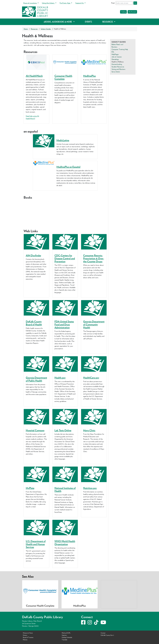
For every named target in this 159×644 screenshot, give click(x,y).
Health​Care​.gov (91, 378)
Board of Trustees (28, 637)
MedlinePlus (89, 76)
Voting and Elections (118, 69)
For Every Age (65, 3)
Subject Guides (46, 29)
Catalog (123, 12)
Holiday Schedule (67, 637)
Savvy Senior (116, 72)
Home (26, 29)
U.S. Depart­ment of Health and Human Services (36, 544)
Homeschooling (117, 64)
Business (114, 47)
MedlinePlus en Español (68, 167)
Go (135, 3)
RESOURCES (108, 22)
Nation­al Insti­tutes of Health (65, 490)
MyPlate (30, 488)
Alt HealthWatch (34, 76)
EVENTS (88, 22)
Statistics (64, 635)
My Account (132, 12)
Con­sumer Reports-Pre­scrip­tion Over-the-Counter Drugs (94, 258)
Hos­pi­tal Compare (35, 430)
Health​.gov (60, 378)
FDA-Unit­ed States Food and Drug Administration (64, 324)
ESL (113, 52)
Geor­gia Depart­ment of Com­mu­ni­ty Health (94, 324)
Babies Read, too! (117, 44)
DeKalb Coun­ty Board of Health (34, 323)
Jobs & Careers (117, 57)
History (25, 635)
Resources (34, 29)
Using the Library (48, 3)
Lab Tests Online (63, 430)
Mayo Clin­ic (89, 430)
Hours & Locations (30, 3)
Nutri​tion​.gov (90, 488)
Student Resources (118, 67)
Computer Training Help (120, 49)
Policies (25, 640)
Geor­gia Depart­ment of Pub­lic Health (36, 379)
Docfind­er (33, 255)
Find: (113, 3)
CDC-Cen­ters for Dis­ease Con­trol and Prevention (65, 258)
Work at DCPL (66, 633)
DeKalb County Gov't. (107, 635)
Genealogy (115, 59)
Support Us (80, 3)
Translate (64, 640)
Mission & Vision (28, 633)
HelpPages (115, 54)
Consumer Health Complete (63, 77)
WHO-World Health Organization (65, 543)
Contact (103, 633)
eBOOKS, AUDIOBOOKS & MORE (58, 22)
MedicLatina (63, 140)
